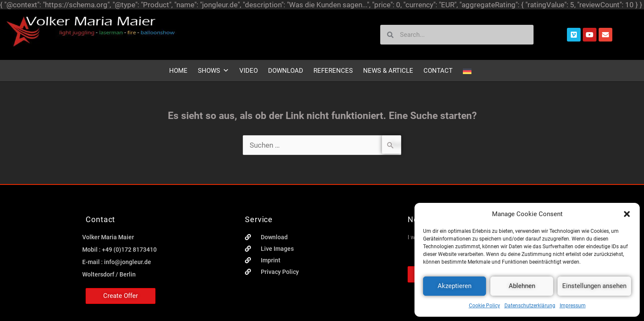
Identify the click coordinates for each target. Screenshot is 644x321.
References (333, 71)
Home (178, 71)
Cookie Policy (484, 306)
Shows (213, 71)
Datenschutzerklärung (530, 306)
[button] (627, 214)
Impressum (573, 306)
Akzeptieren (455, 286)
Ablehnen (522, 286)
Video (249, 71)
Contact (438, 71)
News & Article (388, 71)
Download (286, 71)
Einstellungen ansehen (594, 286)
